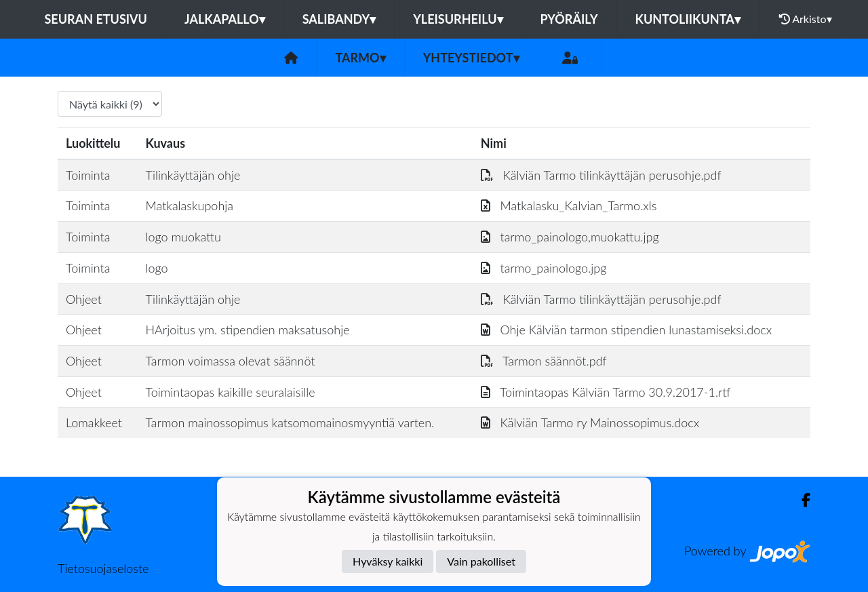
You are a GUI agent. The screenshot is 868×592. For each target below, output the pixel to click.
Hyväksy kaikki (388, 561)
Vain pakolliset (481, 561)
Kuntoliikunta (688, 19)
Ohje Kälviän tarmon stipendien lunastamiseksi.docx (626, 330)
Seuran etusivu (96, 19)
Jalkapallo (225, 19)
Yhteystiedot (471, 58)
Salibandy (339, 19)
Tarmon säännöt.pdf (544, 361)
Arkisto (806, 19)
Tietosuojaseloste (103, 568)
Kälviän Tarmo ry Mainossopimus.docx (590, 422)
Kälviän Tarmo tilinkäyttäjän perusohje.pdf (601, 175)
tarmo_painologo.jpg (544, 268)
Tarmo (360, 58)
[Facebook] (801, 500)
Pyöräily (569, 19)
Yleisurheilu (458, 19)
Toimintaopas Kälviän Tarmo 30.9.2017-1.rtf (606, 392)
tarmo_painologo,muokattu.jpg (570, 237)
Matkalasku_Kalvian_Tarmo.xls (569, 205)
